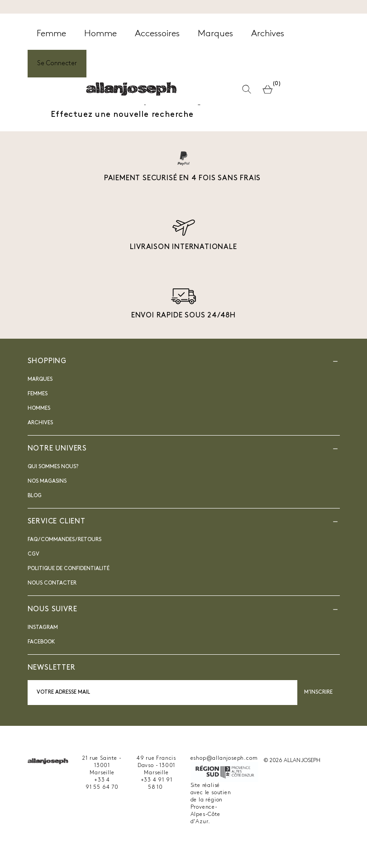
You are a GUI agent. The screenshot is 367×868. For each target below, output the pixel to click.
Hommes (39, 408)
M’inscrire (319, 692)
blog (35, 496)
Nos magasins (47, 481)
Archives (40, 423)
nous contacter (52, 583)
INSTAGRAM (43, 628)
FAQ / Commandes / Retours (64, 540)
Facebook (41, 642)
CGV (33, 554)
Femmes (38, 394)
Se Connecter (57, 64)
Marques (40, 379)
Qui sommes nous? (53, 467)
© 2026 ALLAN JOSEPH (292, 761)
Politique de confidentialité (69, 569)
